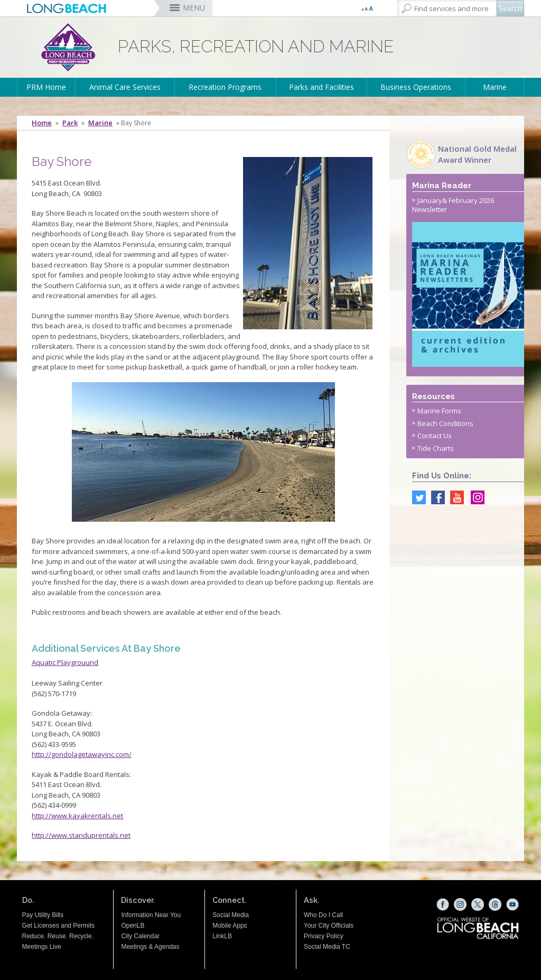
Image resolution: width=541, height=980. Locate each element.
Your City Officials (329, 926)
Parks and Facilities (321, 87)
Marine (495, 87)
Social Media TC (327, 947)
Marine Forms (439, 411)
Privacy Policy (324, 936)
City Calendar (140, 936)
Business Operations (416, 87)
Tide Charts (436, 448)
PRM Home (46, 87)
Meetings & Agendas (150, 947)
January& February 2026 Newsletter (453, 205)
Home (42, 123)
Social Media (231, 915)
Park (70, 123)
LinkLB (222, 936)
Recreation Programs (225, 87)
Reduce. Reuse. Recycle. (58, 936)
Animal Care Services (125, 87)
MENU (194, 8)
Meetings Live (42, 947)
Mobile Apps (230, 926)
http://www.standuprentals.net (81, 835)
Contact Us (435, 436)
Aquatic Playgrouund (65, 662)
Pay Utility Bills (43, 915)
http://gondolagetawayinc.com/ (82, 754)
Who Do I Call (323, 915)
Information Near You (151, 915)
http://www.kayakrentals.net (77, 816)
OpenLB (133, 926)
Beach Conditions (445, 423)
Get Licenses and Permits (58, 926)
